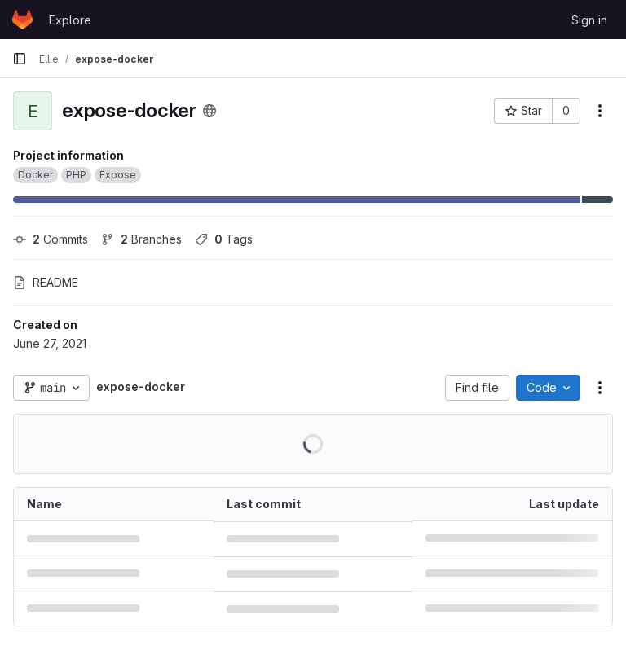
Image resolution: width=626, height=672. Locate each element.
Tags (224, 239)
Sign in (589, 20)
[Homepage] (22, 20)
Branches (141, 239)
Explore (70, 20)
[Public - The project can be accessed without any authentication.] (209, 111)
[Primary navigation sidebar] (20, 59)
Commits (51, 239)
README (46, 282)
